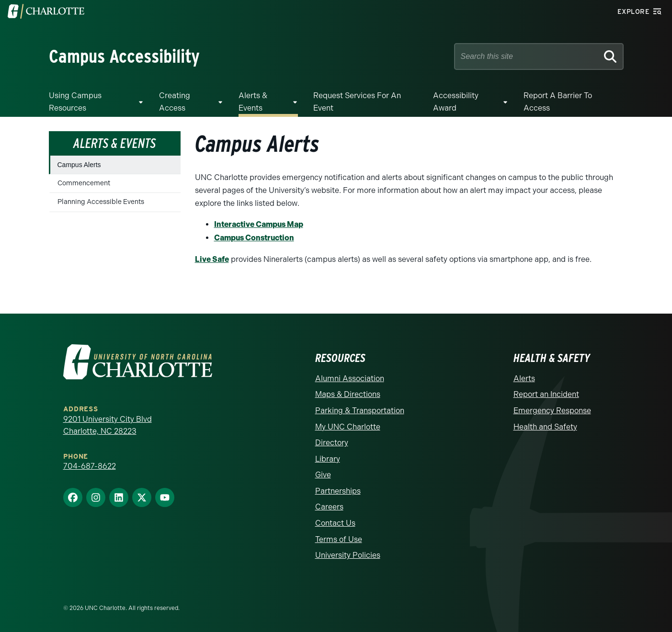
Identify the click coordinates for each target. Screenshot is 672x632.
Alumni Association (350, 378)
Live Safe (212, 259)
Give (323, 475)
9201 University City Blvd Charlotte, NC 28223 (108, 425)
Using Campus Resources (75, 102)
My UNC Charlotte (348, 427)
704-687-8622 (90, 466)
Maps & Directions (348, 394)
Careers (329, 507)
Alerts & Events (253, 102)
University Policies (348, 555)
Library (328, 459)
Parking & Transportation (360, 411)
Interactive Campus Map (259, 224)
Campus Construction (254, 238)
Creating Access (175, 102)
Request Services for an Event (357, 102)
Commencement (84, 183)
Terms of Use (339, 539)
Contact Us (335, 523)
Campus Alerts (79, 165)
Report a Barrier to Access (558, 102)
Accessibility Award (456, 102)
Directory (332, 443)
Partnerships (338, 491)
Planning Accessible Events (101, 202)
